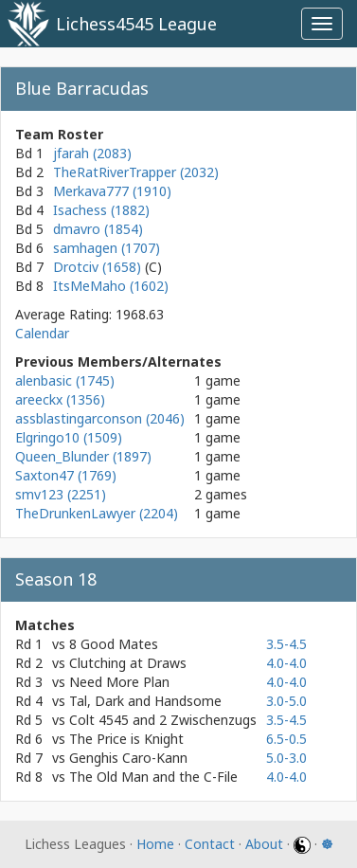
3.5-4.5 (286, 644)
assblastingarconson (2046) (100, 418)
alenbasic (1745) (65, 380)
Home (155, 844)
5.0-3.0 (286, 758)
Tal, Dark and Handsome (145, 701)
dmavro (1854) (98, 229)
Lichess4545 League (136, 24)
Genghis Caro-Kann (128, 758)
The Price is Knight (126, 739)
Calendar (42, 333)
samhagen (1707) (107, 248)
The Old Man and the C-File (153, 777)
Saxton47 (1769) (66, 475)
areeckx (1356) (60, 399)
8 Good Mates (114, 644)
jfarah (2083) (92, 153)
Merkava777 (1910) (112, 191)
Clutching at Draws (128, 663)
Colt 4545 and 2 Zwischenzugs (163, 720)
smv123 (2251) (61, 494)
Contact (210, 844)
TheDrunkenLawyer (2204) (97, 513)
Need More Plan (119, 682)
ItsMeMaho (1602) (111, 286)
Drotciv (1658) (99, 267)
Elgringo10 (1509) (69, 437)
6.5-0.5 (286, 739)
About (264, 844)
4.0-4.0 (286, 663)
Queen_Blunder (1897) (83, 456)
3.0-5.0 (286, 701)
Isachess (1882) (101, 210)
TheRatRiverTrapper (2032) (136, 172)
